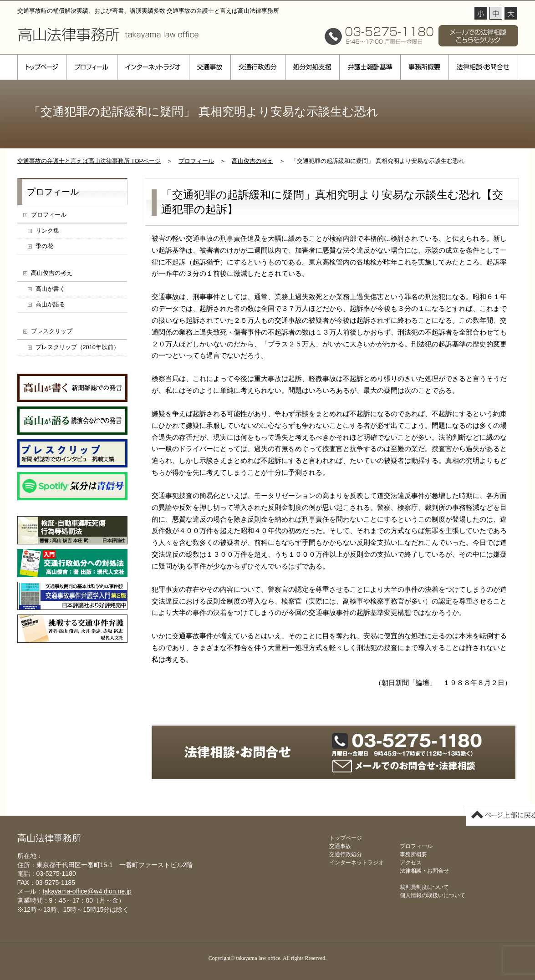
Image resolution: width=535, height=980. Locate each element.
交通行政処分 (258, 67)
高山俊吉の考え (252, 161)
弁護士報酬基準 (370, 67)
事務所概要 (424, 67)
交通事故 (210, 67)
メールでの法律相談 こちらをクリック (478, 36)
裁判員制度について (424, 887)
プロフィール (92, 67)
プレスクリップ (52, 331)
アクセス (411, 863)
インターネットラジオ (153, 67)
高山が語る (50, 304)
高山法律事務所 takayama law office (108, 34)
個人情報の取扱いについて (433, 895)
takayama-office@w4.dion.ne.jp (87, 891)
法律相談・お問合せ (483, 67)
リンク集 (47, 231)
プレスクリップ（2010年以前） (77, 347)
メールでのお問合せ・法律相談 (404, 766)
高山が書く (50, 289)
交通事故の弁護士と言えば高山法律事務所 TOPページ (89, 161)
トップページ (42, 67)
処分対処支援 (312, 67)
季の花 (44, 246)
